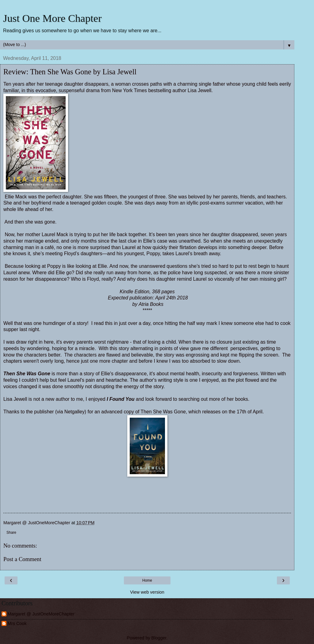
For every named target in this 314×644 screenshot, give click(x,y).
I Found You (121, 399)
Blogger (159, 638)
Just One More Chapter (52, 18)
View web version (147, 592)
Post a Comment (22, 559)
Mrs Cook (17, 623)
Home (147, 580)
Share (11, 533)
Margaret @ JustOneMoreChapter (41, 614)
